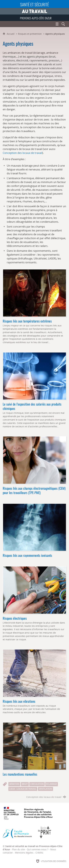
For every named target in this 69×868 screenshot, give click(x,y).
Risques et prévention (30, 34)
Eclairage (52, 784)
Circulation (37, 784)
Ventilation (45, 789)
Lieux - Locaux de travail (23, 789)
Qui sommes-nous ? (38, 849)
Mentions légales (24, 853)
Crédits (39, 853)
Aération (14, 784)
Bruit (25, 784)
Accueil (11, 34)
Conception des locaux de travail (22, 153)
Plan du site (18, 849)
